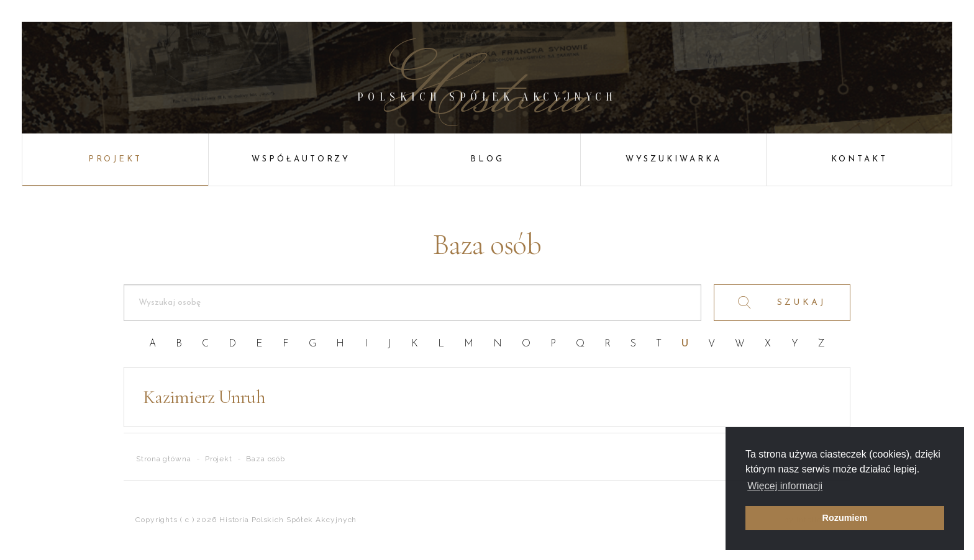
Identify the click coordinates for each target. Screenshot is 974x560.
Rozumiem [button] (845, 518)
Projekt (115, 159)
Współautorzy (301, 159)
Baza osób (266, 459)
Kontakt (859, 159)
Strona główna (164, 459)
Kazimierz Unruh (204, 397)
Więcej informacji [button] (785, 486)
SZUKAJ (782, 303)
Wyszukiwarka (674, 159)
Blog (487, 159)
